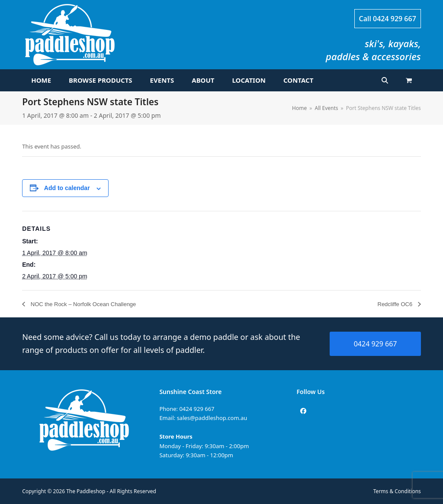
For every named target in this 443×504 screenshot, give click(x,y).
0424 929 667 (395, 19)
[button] (409, 81)
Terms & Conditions (397, 491)
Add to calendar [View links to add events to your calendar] (67, 188)
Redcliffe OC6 (396, 304)
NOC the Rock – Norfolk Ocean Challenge (82, 304)
